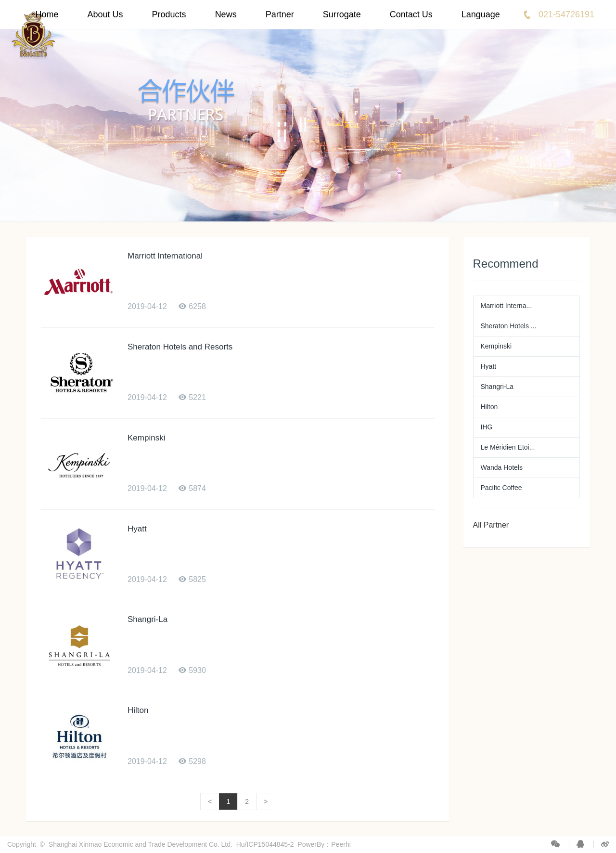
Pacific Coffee (501, 488)
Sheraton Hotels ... (509, 326)
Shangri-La (148, 619)
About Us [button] (105, 14)
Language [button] (481, 14)
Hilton (138, 710)
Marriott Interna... (507, 306)
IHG (487, 427)
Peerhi (341, 844)
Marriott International (165, 256)
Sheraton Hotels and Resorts (180, 347)
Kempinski (146, 438)
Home (47, 14)
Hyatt (137, 529)
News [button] (226, 14)
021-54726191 (566, 14)
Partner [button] (280, 14)
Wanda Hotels (502, 467)
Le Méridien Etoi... (508, 447)
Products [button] (169, 14)
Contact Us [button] (411, 14)
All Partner (491, 525)
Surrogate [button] (342, 14)
